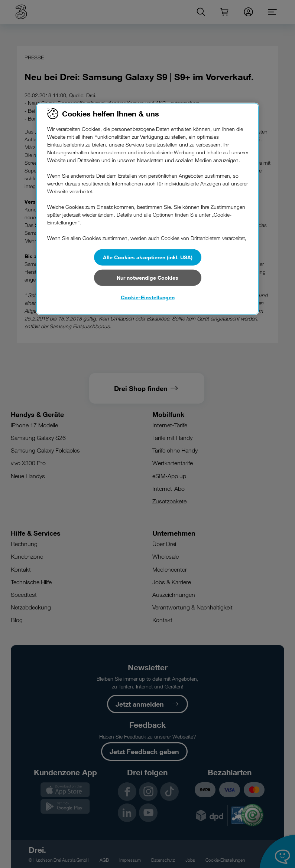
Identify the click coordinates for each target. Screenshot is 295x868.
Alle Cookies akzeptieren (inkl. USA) (148, 257)
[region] (147, 209)
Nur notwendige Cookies (147, 277)
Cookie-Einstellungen (148, 297)
